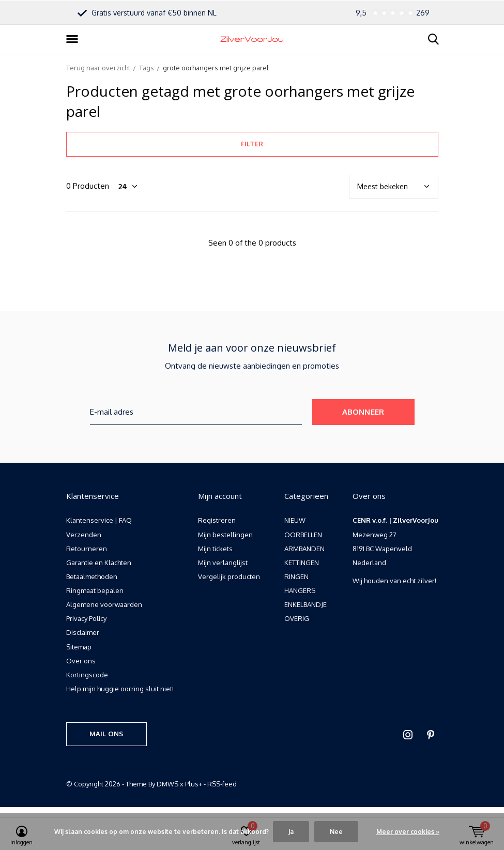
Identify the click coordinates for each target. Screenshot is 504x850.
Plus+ (194, 784)
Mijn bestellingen (225, 535)
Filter (252, 144)
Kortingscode (87, 675)
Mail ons (106, 734)
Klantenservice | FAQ (99, 520)
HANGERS (300, 590)
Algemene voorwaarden (104, 604)
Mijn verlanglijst (223, 563)
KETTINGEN (302, 563)
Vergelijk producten (229, 576)
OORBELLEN (303, 535)
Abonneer (363, 412)
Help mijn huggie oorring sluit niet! (120, 689)
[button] (74, 39)
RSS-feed (222, 784)
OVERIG (297, 618)
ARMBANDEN (304, 549)
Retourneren (87, 549)
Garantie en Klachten (99, 563)
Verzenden (84, 535)
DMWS (167, 784)
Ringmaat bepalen (95, 590)
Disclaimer (83, 632)
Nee (336, 832)
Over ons (81, 661)
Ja (291, 832)
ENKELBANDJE (306, 604)
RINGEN (296, 576)
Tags (147, 68)
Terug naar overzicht (98, 68)
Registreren (217, 520)
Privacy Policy (86, 618)
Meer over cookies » (408, 832)
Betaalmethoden (92, 576)
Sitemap (79, 647)
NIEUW (295, 520)
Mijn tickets (215, 549)
